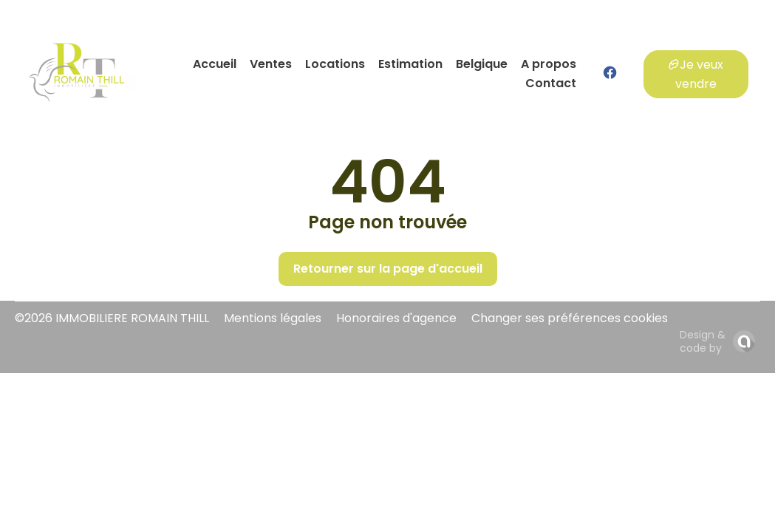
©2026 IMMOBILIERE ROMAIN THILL (112, 318)
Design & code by (703, 341)
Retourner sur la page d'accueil (388, 269)
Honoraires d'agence (396, 318)
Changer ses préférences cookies (570, 318)
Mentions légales (273, 318)
